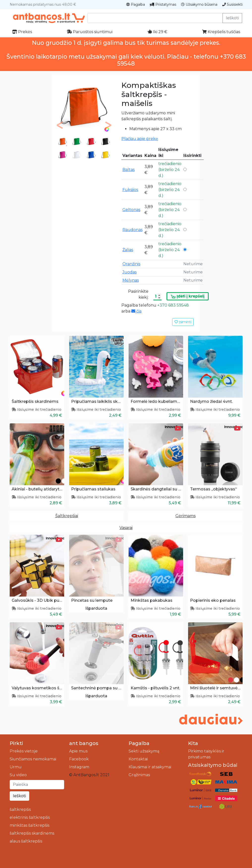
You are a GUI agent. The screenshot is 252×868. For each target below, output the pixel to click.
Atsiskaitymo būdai (213, 765)
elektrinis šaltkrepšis (30, 817)
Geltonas (131, 210)
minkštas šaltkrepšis (29, 825)
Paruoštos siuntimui (90, 32)
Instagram (79, 767)
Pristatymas (163, 4)
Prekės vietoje (24, 751)
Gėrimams (185, 516)
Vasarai (126, 528)
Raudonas (132, 230)
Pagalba (136, 4)
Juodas (129, 272)
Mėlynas (131, 280)
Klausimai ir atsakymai (150, 767)
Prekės (22, 32)
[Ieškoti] (37, 785)
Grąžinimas (139, 775)
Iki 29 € (157, 32)
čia (136, 311)
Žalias (128, 250)
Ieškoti (232, 18)
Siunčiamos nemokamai (33, 759)
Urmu (16, 767)
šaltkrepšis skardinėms (32, 833)
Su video (18, 775)
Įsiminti (183, 322)
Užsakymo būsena (199, 4)
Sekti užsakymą (144, 751)
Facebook (79, 759)
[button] (60, 125)
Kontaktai (138, 759)
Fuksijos (130, 190)
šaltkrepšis (20, 809)
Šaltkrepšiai (67, 516)
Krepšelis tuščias (221, 32)
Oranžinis (131, 264)
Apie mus (78, 751)
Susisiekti (232, 4)
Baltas (128, 170)
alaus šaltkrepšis (26, 841)
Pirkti (16, 743)
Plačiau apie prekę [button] (140, 139)
